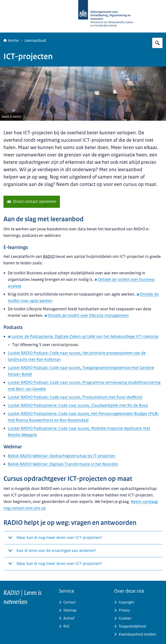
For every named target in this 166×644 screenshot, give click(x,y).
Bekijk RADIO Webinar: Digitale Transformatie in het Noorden (63, 464)
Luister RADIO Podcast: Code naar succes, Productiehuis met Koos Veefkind (75, 397)
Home (11, 41)
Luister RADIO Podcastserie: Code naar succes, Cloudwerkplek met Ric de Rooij (78, 405)
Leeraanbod (35, 41)
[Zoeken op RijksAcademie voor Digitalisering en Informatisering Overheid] (157, 43)
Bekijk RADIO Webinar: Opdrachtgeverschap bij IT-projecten (62, 456)
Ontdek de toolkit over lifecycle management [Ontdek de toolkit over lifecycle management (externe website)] (87, 315)
